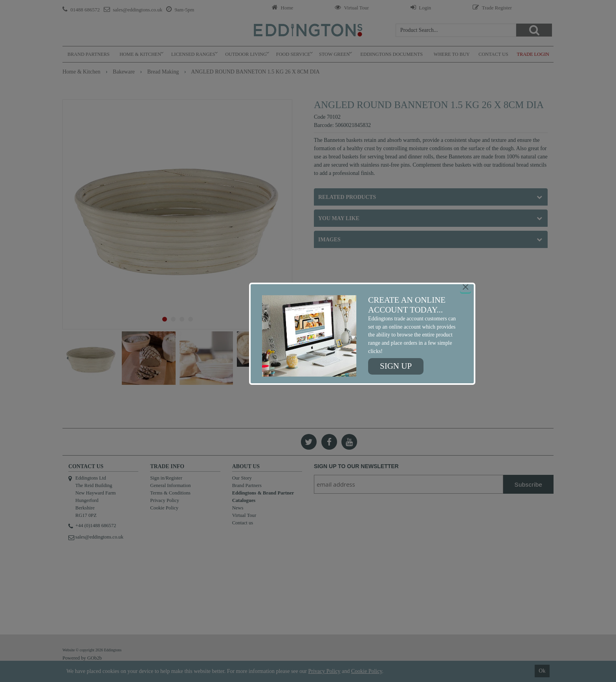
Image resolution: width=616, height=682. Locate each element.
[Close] (466, 287)
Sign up (396, 366)
